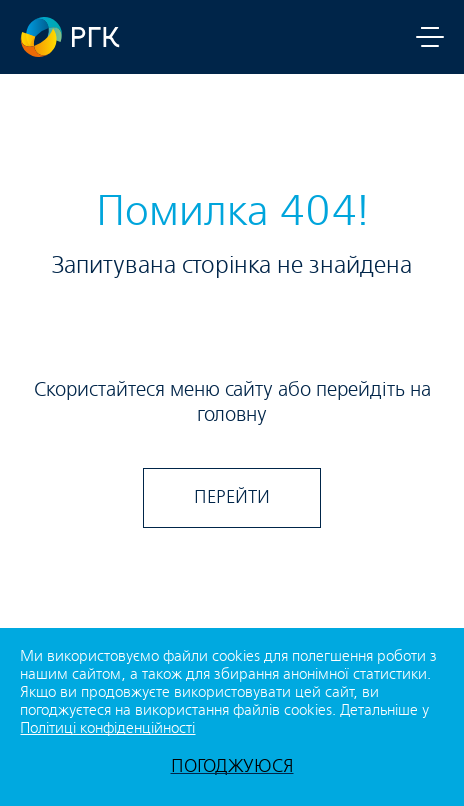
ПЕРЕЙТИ (232, 497)
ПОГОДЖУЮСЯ (232, 766)
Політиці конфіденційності (107, 728)
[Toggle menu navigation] (430, 37)
